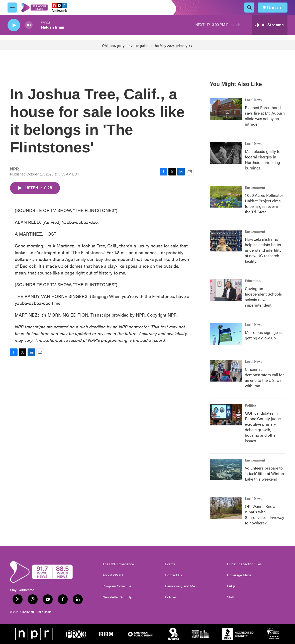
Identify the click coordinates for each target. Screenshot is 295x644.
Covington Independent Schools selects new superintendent (263, 297)
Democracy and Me (180, 586)
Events (170, 564)
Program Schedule (117, 586)
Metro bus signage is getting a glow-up (263, 335)
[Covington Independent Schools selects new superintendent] (226, 290)
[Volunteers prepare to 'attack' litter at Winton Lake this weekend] (226, 470)
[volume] (29, 25)
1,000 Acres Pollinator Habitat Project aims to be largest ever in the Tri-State (264, 203)
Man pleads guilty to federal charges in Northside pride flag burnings (263, 160)
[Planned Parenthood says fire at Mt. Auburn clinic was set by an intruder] (226, 109)
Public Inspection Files (244, 564)
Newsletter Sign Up (117, 597)
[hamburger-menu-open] (12, 8)
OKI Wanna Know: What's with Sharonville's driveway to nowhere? (265, 515)
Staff (230, 597)
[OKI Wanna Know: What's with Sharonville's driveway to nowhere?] (226, 508)
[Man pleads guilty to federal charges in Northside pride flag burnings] (226, 153)
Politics (251, 406)
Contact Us (174, 575)
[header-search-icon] (249, 8)
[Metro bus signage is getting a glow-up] (226, 334)
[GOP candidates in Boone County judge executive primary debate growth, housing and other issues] (226, 415)
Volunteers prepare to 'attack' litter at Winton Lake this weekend (264, 473)
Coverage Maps (239, 575)
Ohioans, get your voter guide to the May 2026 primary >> (147, 45)
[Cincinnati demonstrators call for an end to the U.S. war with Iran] (226, 371)
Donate (275, 8)
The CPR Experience (118, 564)
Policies (171, 597)
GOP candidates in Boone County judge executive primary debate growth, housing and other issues (263, 427)
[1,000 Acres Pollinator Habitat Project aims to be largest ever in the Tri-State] (226, 197)
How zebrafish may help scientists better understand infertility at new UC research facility (263, 250)
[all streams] (270, 25)
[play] (14, 25)
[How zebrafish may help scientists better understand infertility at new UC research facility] (226, 241)
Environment (255, 188)
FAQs (231, 586)
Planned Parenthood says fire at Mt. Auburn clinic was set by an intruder (265, 116)
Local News (254, 100)
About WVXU (113, 575)
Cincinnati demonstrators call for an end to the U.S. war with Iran (264, 377)
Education (253, 281)
